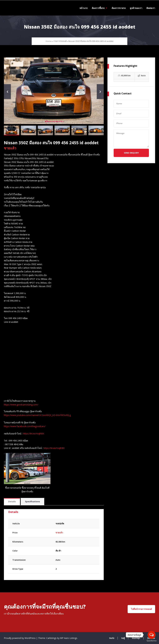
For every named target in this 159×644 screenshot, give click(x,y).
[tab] (12, 502)
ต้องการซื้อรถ (98, 8)
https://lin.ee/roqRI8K (34, 434)
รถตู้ (123, 638)
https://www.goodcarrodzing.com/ (21, 405)
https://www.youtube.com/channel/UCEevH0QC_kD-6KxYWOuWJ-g (37, 415)
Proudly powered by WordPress (20, 638)
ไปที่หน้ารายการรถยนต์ (141, 609)
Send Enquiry (131, 153)
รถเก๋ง (112, 638)
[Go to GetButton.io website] (152, 641)
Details (12, 501)
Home (49, 41)
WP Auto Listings (69, 638)
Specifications (32, 501)
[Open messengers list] (152, 635)
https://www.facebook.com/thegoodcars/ (25, 426)
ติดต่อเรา (151, 8)
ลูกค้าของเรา (136, 8)
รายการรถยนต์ (60, 41)
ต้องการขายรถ (119, 8)
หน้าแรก (84, 8)
